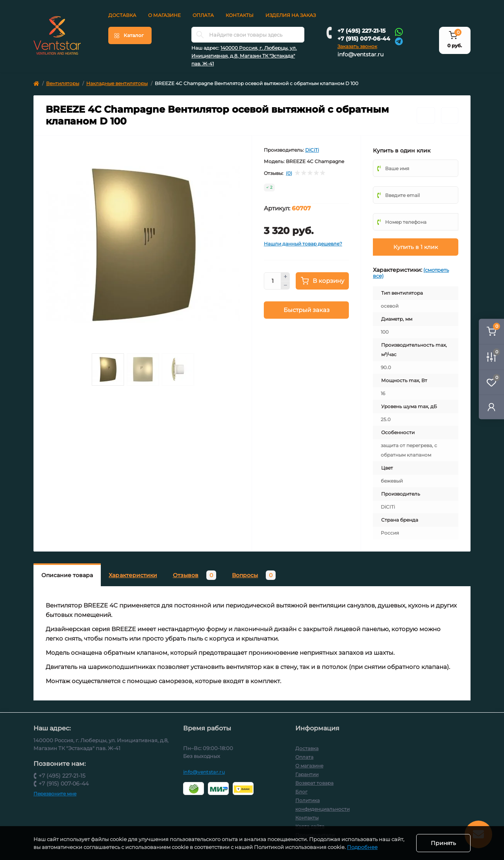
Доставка (122, 15)
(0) (289, 173)
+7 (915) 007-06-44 (364, 39)
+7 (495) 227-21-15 (361, 31)
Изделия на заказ (291, 15)
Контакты (240, 15)
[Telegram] (399, 41)
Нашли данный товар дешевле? (303, 244)
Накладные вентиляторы (117, 83)
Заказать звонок (357, 46)
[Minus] (285, 286)
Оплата (203, 15)
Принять (443, 843)
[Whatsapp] (399, 32)
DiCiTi (312, 150)
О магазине (164, 15)
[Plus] (285, 277)
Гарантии (307, 774)
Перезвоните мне (55, 794)
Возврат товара (314, 783)
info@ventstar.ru (360, 54)
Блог (301, 792)
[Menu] (130, 35)
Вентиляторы (63, 83)
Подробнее (362, 847)
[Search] (200, 35)
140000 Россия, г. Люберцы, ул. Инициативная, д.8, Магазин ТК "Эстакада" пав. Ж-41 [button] (244, 56)
